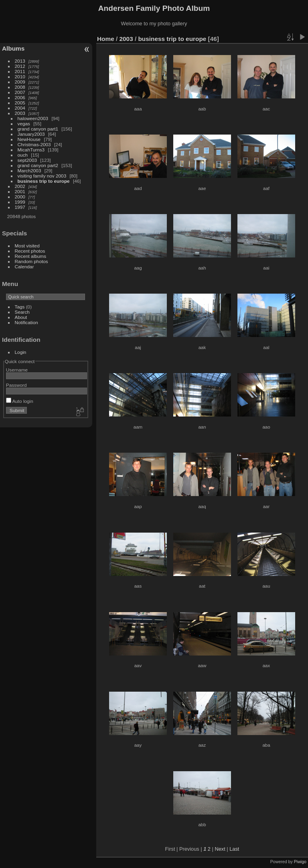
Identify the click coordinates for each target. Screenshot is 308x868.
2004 (20, 108)
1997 (20, 207)
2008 (20, 87)
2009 (20, 82)
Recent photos (30, 251)
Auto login (20, 401)
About (21, 317)
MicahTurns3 (31, 150)
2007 (20, 92)
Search (22, 312)
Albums (13, 48)
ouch (23, 155)
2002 (20, 186)
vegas (24, 124)
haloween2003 (33, 118)
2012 (20, 66)
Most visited (27, 246)
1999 (20, 202)
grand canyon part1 (38, 129)
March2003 (29, 171)
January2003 (31, 134)
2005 (20, 103)
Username (17, 370)
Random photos (31, 261)
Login (21, 352)
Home (106, 39)
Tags (20, 307)
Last (234, 849)
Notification (26, 322)
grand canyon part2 (38, 165)
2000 (20, 197)
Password (16, 385)
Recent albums (30, 256)
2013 (20, 61)
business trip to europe (44, 181)
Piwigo (300, 862)
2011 (20, 71)
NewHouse (29, 139)
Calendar (24, 267)
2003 (20, 113)
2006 (20, 97)
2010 (20, 77)
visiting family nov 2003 (42, 176)
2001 (20, 191)
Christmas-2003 (34, 144)
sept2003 (27, 160)
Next (220, 849)
